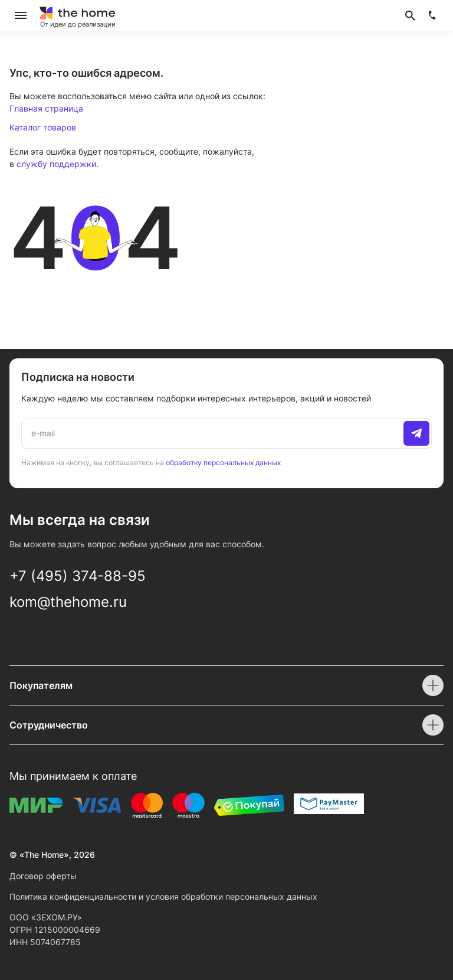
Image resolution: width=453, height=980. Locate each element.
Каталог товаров (43, 127)
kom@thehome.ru (68, 602)
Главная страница (46, 108)
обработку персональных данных (223, 463)
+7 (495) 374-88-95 (78, 576)
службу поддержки (56, 164)
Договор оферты (43, 876)
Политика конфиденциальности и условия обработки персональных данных (163, 896)
